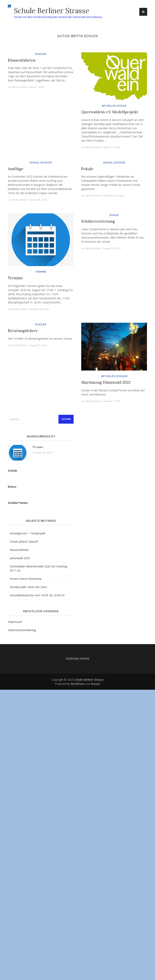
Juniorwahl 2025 (20, 558)
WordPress (78, 684)
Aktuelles (109, 106)
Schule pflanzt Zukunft (24, 542)
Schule (122, 106)
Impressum (15, 622)
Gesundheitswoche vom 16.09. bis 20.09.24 (37, 595)
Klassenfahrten (22, 60)
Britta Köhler (20, 87)
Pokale (87, 169)
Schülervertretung (98, 221)
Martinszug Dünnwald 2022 (106, 382)
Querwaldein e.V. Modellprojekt (110, 112)
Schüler (41, 54)
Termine (41, 272)
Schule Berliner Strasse (52, 11)
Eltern (12, 487)
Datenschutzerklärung (22, 630)
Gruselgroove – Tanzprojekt (28, 533)
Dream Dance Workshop (26, 579)
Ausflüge (16, 169)
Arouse (95, 684)
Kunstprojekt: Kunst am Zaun (28, 587)
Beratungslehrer (23, 331)
